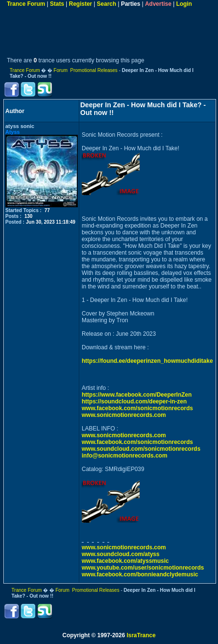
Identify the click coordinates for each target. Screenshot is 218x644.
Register (80, 4)
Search (106, 4)
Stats (57, 4)
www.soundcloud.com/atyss (121, 554)
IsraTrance (141, 635)
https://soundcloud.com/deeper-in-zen (134, 401)
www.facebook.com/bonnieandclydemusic (140, 574)
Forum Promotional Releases (86, 70)
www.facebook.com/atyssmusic (125, 561)
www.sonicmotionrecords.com (124, 415)
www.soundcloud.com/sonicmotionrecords (141, 449)
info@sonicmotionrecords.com (124, 456)
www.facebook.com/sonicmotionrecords (137, 408)
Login (184, 4)
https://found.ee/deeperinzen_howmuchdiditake (147, 361)
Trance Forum (26, 4)
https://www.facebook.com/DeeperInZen (137, 395)
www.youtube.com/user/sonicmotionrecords (143, 568)
